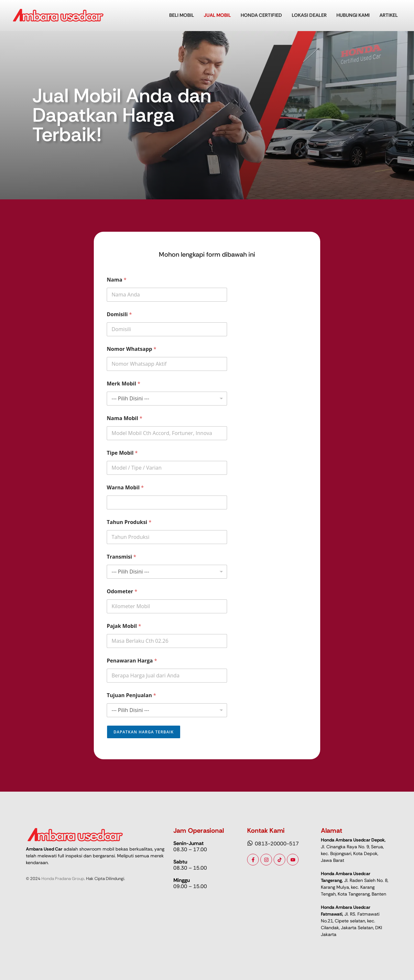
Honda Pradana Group (63, 879)
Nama (117, 280)
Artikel (389, 15)
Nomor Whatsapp (131, 349)
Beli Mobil (182, 15)
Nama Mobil (125, 418)
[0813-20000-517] (250, 843)
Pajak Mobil (124, 626)
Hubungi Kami (353, 15)
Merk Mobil (124, 384)
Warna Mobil (125, 488)
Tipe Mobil (122, 453)
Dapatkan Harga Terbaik (144, 732)
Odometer (122, 591)
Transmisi (121, 557)
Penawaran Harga (132, 661)
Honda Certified (261, 15)
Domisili (119, 314)
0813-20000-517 (277, 844)
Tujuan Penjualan (131, 695)
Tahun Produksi (129, 522)
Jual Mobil (217, 15)
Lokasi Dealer (309, 15)
